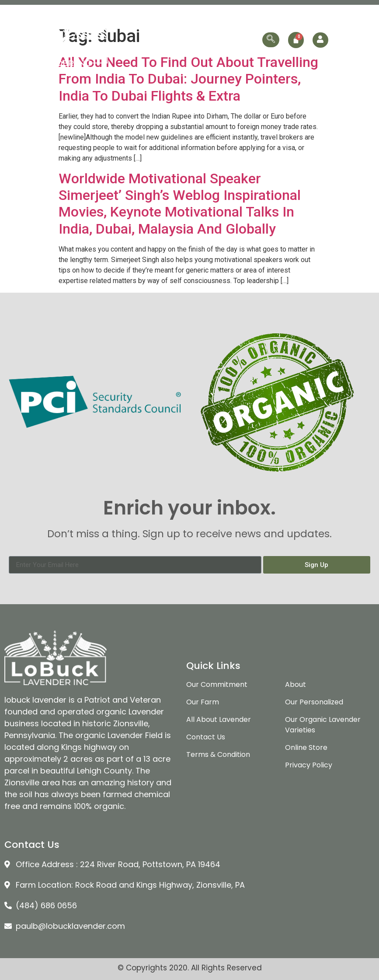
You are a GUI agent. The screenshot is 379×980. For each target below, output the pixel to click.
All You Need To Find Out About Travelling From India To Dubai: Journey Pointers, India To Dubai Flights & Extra (188, 79)
